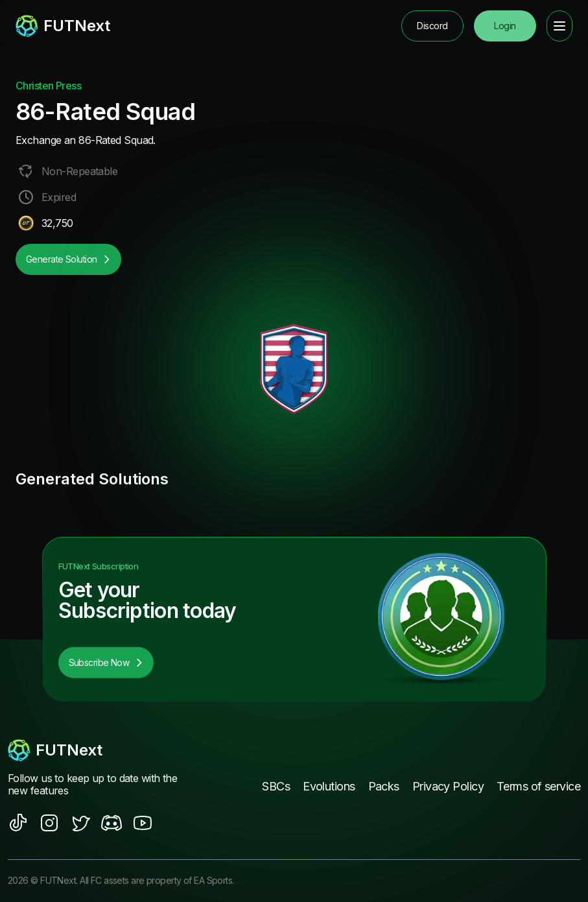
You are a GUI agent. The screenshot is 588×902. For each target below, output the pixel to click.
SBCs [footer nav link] (276, 786)
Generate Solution (68, 259)
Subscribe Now (106, 662)
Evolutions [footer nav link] (329, 786)
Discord (432, 26)
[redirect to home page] (63, 26)
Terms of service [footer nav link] (538, 786)
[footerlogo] (94, 750)
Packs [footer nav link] (384, 786)
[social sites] (18, 823)
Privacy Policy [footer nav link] (448, 786)
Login (505, 26)
